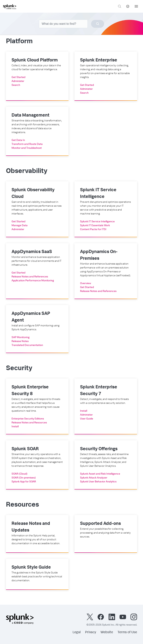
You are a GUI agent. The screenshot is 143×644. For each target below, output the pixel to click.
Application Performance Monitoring (33, 281)
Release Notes (20, 341)
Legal (77, 632)
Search (16, 85)
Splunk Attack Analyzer (94, 478)
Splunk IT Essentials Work (95, 226)
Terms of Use (127, 632)
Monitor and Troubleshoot (27, 148)
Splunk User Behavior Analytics (98, 482)
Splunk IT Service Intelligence (97, 222)
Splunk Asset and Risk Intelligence (100, 474)
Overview (86, 284)
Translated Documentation (27, 345)
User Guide (87, 419)
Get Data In (18, 140)
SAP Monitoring (21, 338)
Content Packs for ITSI (93, 230)
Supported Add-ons (100, 524)
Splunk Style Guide (31, 568)
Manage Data (20, 226)
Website (107, 632)
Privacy (91, 632)
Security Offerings (99, 449)
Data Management (30, 116)
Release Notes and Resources (29, 423)
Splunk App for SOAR (24, 482)
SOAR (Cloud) (19, 474)
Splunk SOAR (25, 449)
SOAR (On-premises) (24, 478)
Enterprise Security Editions (28, 419)
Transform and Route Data (27, 144)
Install (15, 427)
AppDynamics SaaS (32, 252)
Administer (18, 81)
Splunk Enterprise (99, 61)
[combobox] (71, 24)
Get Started (18, 77)
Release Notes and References (30, 277)
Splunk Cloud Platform (35, 61)
